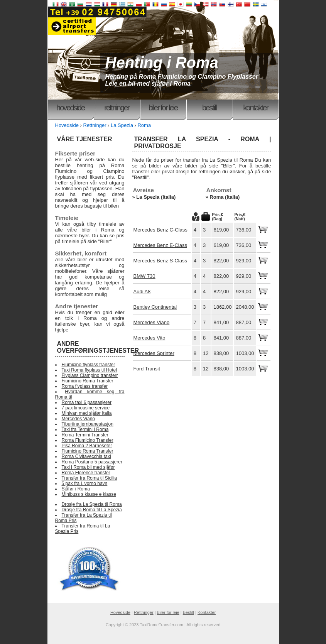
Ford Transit (147, 369)
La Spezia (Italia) (156, 197)
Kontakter (255, 108)
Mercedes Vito (149, 338)
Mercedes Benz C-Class (160, 230)
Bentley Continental (155, 307)
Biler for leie (163, 108)
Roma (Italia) (225, 197)
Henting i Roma (162, 63)
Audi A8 (142, 292)
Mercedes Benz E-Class (160, 245)
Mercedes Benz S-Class (160, 261)
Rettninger (117, 108)
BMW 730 (144, 276)
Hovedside (70, 108)
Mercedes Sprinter (154, 353)
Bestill (209, 108)
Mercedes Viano (152, 322)
